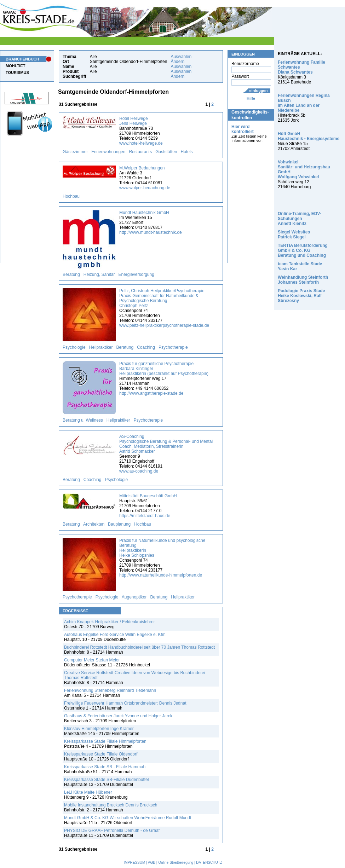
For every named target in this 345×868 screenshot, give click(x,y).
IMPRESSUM (135, 863)
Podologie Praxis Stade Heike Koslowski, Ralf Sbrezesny (301, 296)
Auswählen (181, 57)
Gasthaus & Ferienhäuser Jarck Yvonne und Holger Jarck (118, 716)
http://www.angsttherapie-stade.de (151, 393)
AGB (152, 863)
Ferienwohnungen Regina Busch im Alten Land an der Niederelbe (304, 103)
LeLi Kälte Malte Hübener (88, 792)
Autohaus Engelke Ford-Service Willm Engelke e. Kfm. (115, 635)
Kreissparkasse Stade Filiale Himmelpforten (105, 741)
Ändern (177, 62)
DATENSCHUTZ (209, 863)
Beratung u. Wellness (83, 420)
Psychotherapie (173, 347)
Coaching (146, 347)
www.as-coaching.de (139, 471)
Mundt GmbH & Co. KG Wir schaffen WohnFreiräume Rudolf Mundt (128, 818)
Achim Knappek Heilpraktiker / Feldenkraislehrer (110, 622)
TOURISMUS (17, 73)
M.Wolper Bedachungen (142, 168)
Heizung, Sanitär (99, 274)
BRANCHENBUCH (22, 59)
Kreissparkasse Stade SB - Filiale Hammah (105, 767)
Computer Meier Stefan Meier (92, 660)
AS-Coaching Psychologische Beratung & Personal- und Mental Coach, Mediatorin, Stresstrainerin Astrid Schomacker (166, 444)
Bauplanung (119, 524)
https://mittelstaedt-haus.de (145, 516)
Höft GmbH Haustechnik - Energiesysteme (309, 136)
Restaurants (140, 152)
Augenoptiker (134, 597)
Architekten (94, 524)
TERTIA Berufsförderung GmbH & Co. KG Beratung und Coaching (303, 250)
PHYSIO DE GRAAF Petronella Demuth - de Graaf (112, 831)
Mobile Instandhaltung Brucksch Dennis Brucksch (111, 805)
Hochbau (71, 196)
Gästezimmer (75, 152)
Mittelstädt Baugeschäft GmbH (148, 496)
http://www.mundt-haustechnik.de (151, 232)
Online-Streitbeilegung (176, 863)
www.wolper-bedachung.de (145, 188)
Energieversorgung (136, 274)
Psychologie (74, 347)
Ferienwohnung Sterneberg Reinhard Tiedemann (110, 690)
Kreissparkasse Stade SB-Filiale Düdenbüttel (106, 780)
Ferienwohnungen (108, 152)
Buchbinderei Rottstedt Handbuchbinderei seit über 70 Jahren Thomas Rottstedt (139, 647)
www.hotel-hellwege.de (141, 143)
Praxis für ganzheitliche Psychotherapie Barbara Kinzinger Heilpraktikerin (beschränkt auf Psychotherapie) (164, 369)
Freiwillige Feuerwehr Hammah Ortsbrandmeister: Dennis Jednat (125, 703)
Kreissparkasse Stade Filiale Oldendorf (101, 754)
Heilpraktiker (101, 347)
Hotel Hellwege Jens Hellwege (134, 121)
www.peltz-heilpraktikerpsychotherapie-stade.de (164, 325)
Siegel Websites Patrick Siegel (294, 235)
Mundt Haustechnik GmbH (144, 213)
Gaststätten (166, 152)
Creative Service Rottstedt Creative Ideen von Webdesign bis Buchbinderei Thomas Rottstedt (135, 675)
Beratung (71, 274)
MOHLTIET (15, 66)
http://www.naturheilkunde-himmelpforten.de (161, 575)
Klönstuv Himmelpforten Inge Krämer (99, 729)
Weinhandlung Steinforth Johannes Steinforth (303, 280)
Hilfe (251, 98)
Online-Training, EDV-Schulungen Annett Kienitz (300, 219)
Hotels (187, 152)
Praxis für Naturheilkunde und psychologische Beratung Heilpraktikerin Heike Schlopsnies (162, 548)
